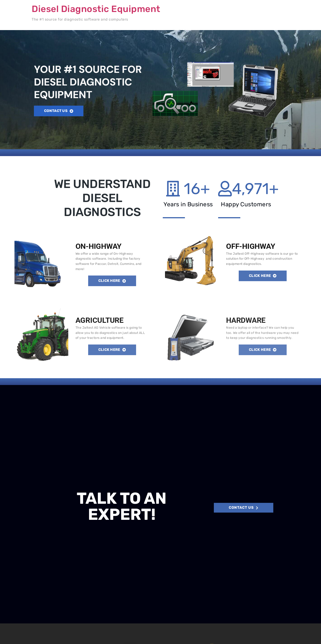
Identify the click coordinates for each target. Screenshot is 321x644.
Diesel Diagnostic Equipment (96, 9)
